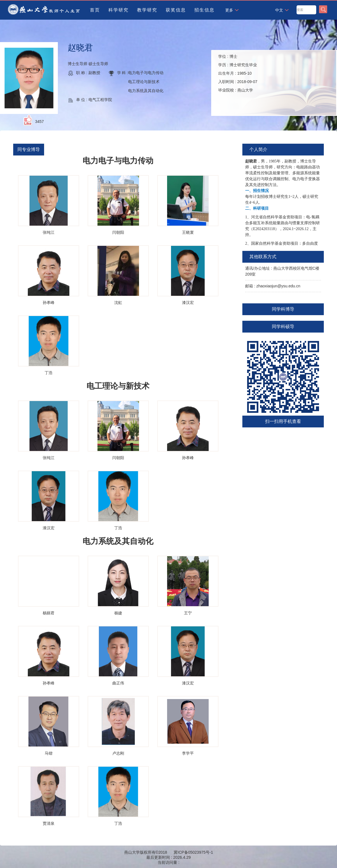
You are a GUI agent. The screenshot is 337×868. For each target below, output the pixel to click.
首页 (95, 10)
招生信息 (204, 10)
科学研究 (119, 10)
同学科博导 (283, 309)
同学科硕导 (283, 327)
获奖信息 (176, 10)
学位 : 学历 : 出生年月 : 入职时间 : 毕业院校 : (238, 73)
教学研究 (147, 10)
